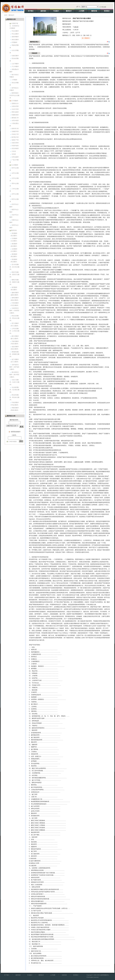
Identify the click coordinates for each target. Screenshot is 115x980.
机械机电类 (15, 115)
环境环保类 (15, 146)
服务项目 (18, 975)
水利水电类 (15, 121)
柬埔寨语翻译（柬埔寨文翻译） (14, 354)
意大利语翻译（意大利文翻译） (14, 267)
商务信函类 (15, 112)
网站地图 (104, 7)
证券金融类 (15, 157)
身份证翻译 (15, 40)
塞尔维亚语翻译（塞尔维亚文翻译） (14, 375)
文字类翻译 (15, 101)
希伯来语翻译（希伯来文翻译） (14, 397)
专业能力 (30, 975)
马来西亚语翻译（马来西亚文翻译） (14, 311)
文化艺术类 (15, 109)
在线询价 (64, 975)
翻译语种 (14, 230)
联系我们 (76, 975)
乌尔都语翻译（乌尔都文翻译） (14, 390)
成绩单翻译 (15, 37)
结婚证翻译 (15, 56)
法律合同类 (15, 106)
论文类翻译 (15, 165)
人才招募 (53, 975)
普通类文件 (15, 104)
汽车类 (14, 151)
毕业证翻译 (15, 31)
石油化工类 (15, 134)
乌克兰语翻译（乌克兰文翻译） (14, 382)
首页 (6, 15)
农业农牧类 (15, 148)
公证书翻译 (15, 64)
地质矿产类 (15, 140)
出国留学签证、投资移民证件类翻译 (14, 26)
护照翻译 (14, 42)
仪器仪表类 (15, 143)
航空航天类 (15, 137)
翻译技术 (41, 975)
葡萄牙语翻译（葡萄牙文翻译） (14, 282)
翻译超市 (11, 15)
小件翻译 (14, 80)
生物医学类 (15, 131)
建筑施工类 (15, 118)
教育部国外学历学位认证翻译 (14, 95)
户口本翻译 (15, 66)
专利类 (14, 154)
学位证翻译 (15, 34)
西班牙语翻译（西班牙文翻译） (14, 275)
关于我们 (7, 975)
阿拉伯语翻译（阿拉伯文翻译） (14, 318)
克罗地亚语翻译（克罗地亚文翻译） (14, 367)
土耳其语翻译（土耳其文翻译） (14, 331)
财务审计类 (15, 129)
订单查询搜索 (12, 442)
